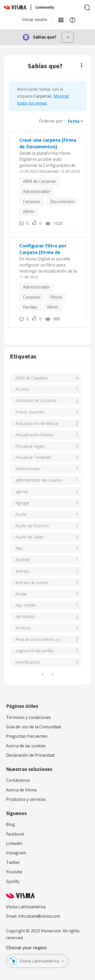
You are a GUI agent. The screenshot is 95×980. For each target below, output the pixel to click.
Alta (19, 548)
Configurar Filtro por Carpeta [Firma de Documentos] (43, 249)
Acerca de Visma (21, 790)
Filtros (56, 297)
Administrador (37, 191)
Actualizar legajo (30, 446)
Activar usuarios (30, 412)
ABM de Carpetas (40, 181)
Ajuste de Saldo (29, 537)
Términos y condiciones (29, 717)
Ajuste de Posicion (32, 526)
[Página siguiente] (52, 674)
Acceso (22, 389)
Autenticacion (28, 662)
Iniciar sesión (35, 20)
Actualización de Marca (37, 423)
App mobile (25, 605)
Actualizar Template (33, 457)
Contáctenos (18, 780)
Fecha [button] (74, 121)
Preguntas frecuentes (27, 736)
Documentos (62, 202)
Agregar (23, 503)
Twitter (13, 862)
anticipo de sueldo (32, 583)
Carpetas (32, 202)
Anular (21, 594)
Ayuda (72, 20)
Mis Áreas (61, 20)
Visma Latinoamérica (34, 961)
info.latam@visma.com (39, 916)
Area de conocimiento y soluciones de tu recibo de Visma (48, 639)
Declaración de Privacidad (30, 755)
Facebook (15, 834)
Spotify (13, 881)
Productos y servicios (26, 799)
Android (23, 560)
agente (22, 492)
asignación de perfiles (35, 651)
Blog (11, 824)
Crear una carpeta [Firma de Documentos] (48, 143)
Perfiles (30, 307)
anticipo (23, 571)
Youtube (14, 872)
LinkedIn (14, 843)
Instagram (16, 853)
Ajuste (21, 514)
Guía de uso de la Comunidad (33, 727)
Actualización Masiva (34, 435)
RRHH (29, 212)
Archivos (23, 628)
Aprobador (25, 616)
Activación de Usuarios (36, 401)
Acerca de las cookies (26, 746)
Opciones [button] (81, 65)
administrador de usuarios (39, 480)
